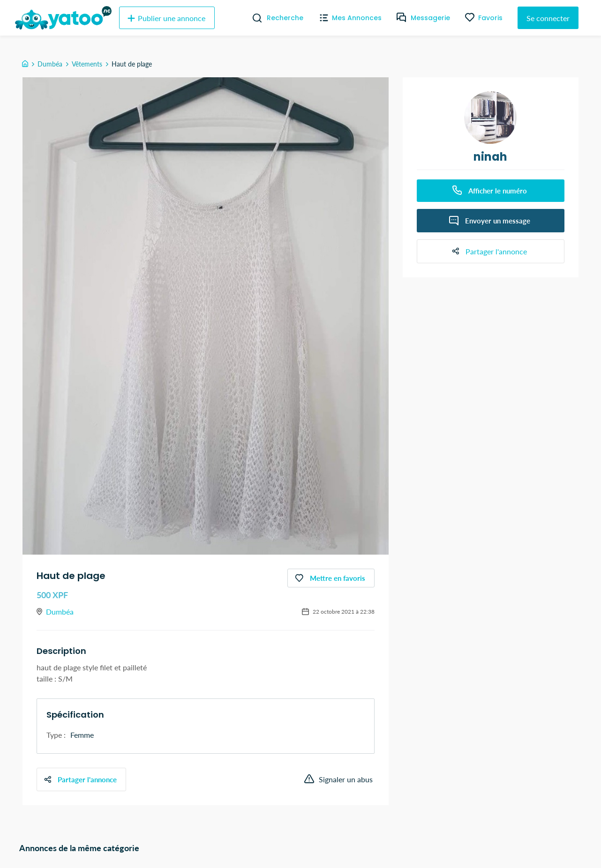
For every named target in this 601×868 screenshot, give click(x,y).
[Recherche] (253, 18)
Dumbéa (50, 64)
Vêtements (87, 64)
